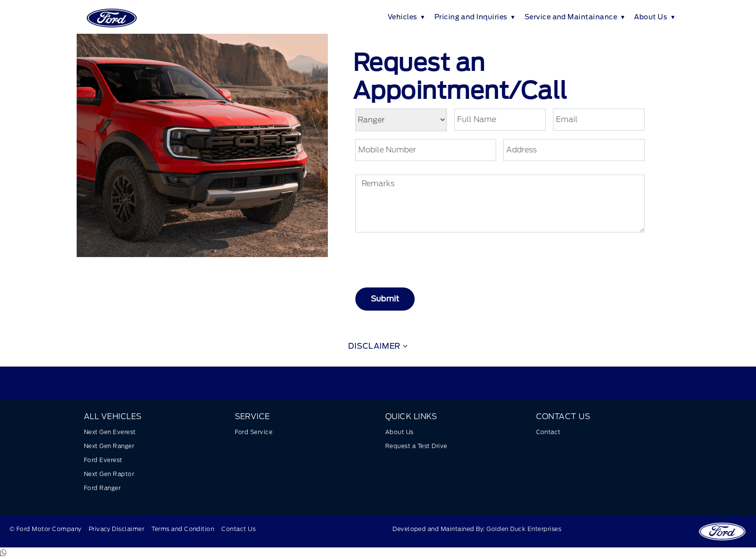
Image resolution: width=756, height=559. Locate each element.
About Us (651, 17)
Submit (385, 299)
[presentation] (436, 261)
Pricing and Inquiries (471, 17)
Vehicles (403, 17)
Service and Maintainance (571, 17)
